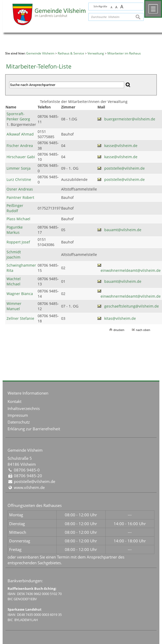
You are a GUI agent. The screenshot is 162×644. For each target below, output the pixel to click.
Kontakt (15, 401)
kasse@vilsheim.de (121, 146)
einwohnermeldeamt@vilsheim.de (131, 271)
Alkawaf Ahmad (20, 134)
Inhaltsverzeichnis (24, 408)
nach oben (143, 330)
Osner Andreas (20, 189)
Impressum (18, 415)
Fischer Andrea (20, 146)
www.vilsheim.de (29, 487)
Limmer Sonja (19, 168)
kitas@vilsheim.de (120, 318)
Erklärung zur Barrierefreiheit (34, 429)
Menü (153, 9)
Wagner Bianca (20, 294)
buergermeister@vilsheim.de (130, 119)
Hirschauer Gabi (21, 157)
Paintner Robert (20, 198)
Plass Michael (18, 219)
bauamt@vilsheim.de (123, 230)
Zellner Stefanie (20, 318)
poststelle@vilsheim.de (125, 168)
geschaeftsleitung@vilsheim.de (132, 306)
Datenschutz (19, 422)
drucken (119, 330)
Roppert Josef (18, 242)
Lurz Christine (19, 180)
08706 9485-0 (27, 470)
